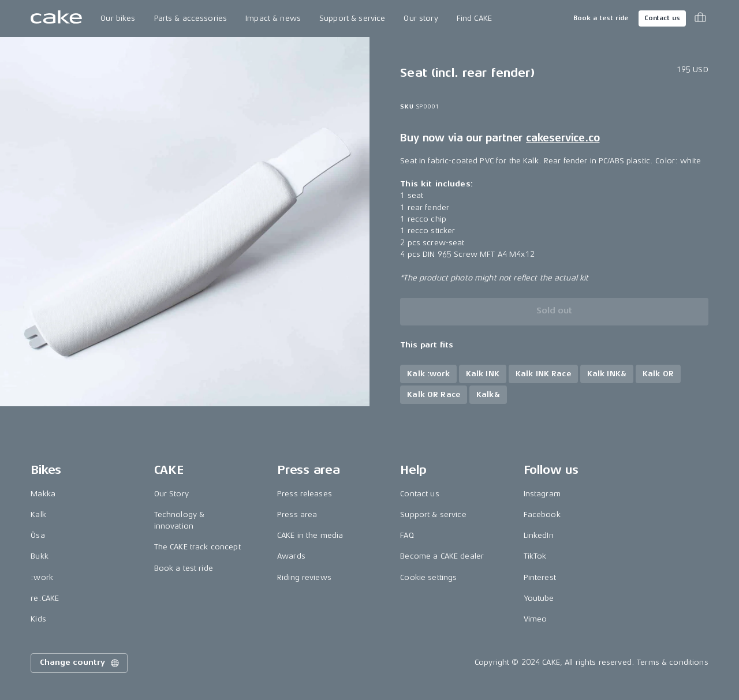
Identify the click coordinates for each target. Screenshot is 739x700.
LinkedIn (539, 535)
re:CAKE (45, 598)
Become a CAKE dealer (442, 556)
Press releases (305, 494)
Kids (38, 619)
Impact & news (273, 18)
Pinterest (540, 577)
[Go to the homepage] (56, 18)
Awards (291, 556)
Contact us (662, 18)
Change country (80, 663)
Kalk (38, 514)
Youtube (539, 598)
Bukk (40, 556)
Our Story (171, 494)
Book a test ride (601, 18)
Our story (421, 18)
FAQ (407, 535)
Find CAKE (474, 18)
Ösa (38, 535)
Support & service (352, 18)
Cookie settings (428, 577)
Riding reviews (304, 577)
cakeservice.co (563, 138)
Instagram (542, 494)
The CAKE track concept (197, 547)
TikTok (535, 556)
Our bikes (118, 18)
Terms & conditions (673, 662)
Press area (297, 514)
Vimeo (535, 619)
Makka (43, 494)
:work (42, 577)
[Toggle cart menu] (700, 18)
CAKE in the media (310, 535)
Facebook (542, 514)
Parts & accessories (191, 18)
